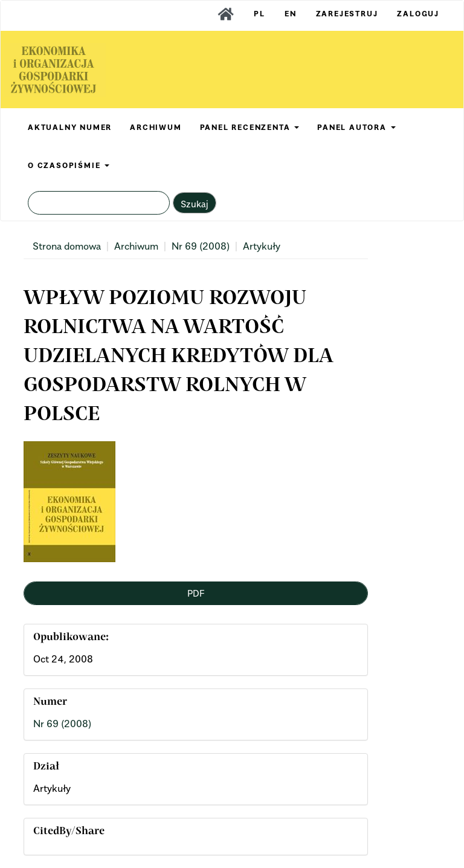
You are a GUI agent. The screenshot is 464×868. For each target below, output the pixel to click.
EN (291, 14)
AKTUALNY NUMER (70, 127)
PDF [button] (196, 593)
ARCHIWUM (156, 127)
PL (259, 14)
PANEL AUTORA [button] (356, 127)
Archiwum (136, 246)
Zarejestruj (347, 14)
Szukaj (195, 204)
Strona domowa (67, 246)
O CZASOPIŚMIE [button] (69, 165)
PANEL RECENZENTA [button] (250, 127)
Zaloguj (418, 14)
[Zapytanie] (99, 203)
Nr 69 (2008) (201, 246)
